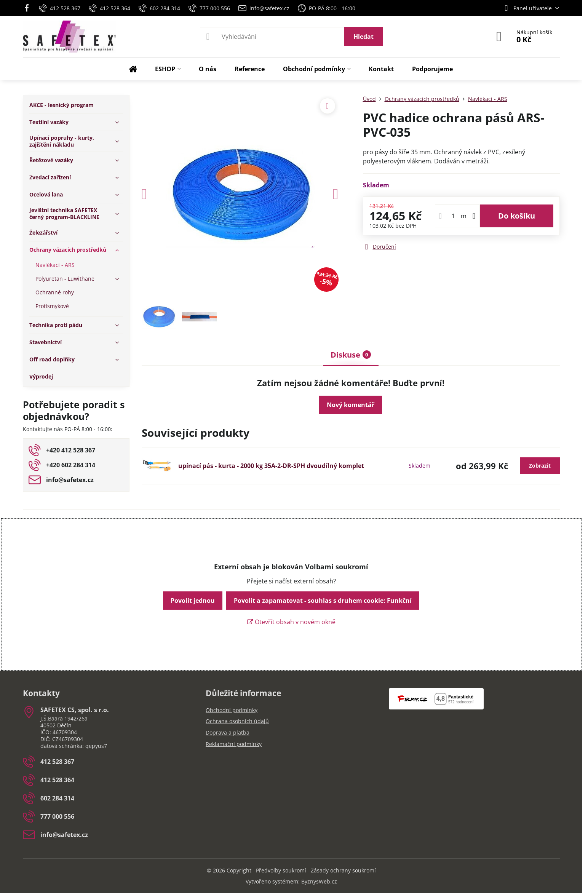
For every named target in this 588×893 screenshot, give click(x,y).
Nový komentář (351, 405)
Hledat (364, 37)
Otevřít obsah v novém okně (291, 622)
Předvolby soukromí (281, 870)
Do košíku (517, 216)
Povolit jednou (193, 601)
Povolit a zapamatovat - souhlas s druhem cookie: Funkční (323, 601)
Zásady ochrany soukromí (343, 870)
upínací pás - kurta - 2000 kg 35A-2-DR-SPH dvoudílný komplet (271, 466)
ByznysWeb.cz (319, 881)
